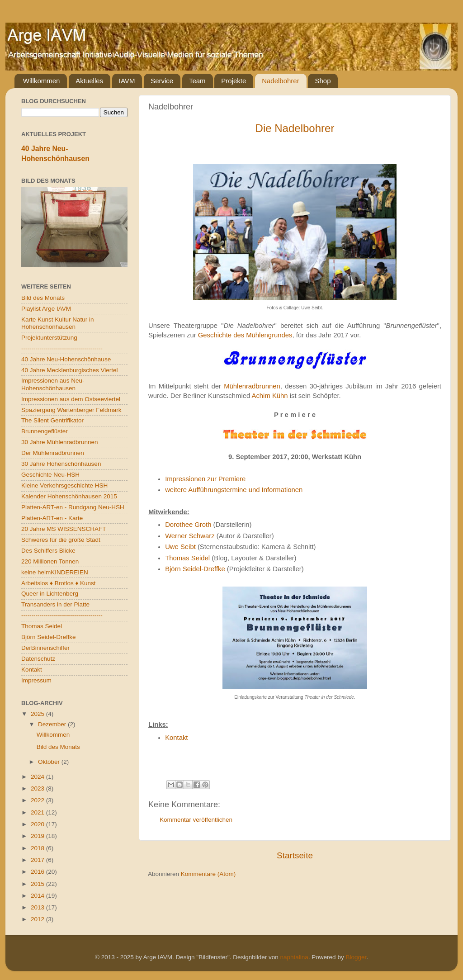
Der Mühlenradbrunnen (53, 453)
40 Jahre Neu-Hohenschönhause (66, 359)
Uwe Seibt (180, 547)
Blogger (356, 957)
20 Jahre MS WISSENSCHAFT (64, 529)
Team (197, 81)
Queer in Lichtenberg (50, 594)
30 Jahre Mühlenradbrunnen (60, 442)
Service (162, 81)
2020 (38, 824)
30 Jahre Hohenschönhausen (61, 464)
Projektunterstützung (49, 338)
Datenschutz (38, 659)
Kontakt (176, 738)
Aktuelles (89, 81)
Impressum (36, 680)
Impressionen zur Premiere (205, 479)
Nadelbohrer (281, 81)
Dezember (53, 724)
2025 (38, 714)
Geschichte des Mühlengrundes (245, 335)
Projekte (234, 81)
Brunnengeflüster (45, 431)
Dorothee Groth (188, 525)
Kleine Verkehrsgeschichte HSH (64, 485)
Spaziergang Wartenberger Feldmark (71, 410)
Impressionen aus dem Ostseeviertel (71, 399)
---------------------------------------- (62, 348)
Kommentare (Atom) (208, 874)
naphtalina (294, 957)
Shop (323, 81)
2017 (38, 860)
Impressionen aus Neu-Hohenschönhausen (53, 384)
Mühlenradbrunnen (252, 386)
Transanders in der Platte (55, 604)
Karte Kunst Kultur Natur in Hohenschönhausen (58, 323)
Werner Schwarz (190, 536)
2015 (38, 884)
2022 (38, 800)
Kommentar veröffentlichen (196, 820)
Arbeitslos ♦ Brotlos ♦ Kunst (59, 583)
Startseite (295, 855)
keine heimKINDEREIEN (55, 572)
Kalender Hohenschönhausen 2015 (69, 496)
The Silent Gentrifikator (52, 420)
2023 (38, 788)
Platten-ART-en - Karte (52, 518)
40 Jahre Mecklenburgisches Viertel (70, 370)
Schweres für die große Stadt (61, 540)
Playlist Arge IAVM (46, 309)
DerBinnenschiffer (45, 648)
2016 (38, 872)
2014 (38, 896)
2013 (38, 907)
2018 (38, 848)
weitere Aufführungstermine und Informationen (234, 490)
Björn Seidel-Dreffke (195, 569)
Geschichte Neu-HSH (50, 475)
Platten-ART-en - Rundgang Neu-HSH (73, 507)
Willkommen (42, 81)
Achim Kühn (270, 396)
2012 (38, 919)
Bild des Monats (43, 298)
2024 (38, 777)
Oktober (50, 762)
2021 (38, 812)
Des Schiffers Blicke (48, 551)
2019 (38, 836)
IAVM (127, 81)
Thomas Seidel (187, 558)
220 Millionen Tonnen (50, 561)
